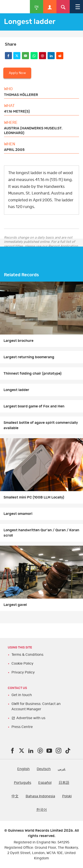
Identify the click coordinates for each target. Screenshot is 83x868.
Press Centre (22, 727)
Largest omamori (18, 514)
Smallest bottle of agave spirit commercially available (41, 425)
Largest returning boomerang (29, 357)
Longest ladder (16, 390)
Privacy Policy (23, 672)
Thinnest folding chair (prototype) (33, 374)
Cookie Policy (22, 664)
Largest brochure (18, 341)
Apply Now (17, 73)
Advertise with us (31, 718)
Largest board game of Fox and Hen (34, 406)
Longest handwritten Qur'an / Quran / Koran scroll (41, 533)
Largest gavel (15, 605)
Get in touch (22, 695)
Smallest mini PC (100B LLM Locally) (34, 497)
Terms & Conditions (27, 655)
